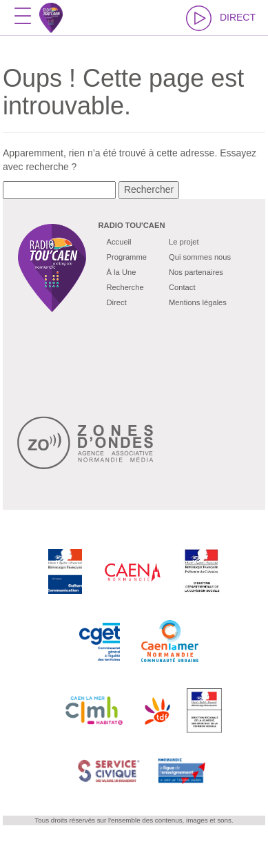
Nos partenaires (196, 272)
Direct (117, 302)
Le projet (184, 242)
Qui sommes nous (200, 257)
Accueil (119, 242)
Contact (182, 287)
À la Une (122, 272)
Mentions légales (198, 302)
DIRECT (221, 18)
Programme (127, 257)
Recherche (125, 287)
